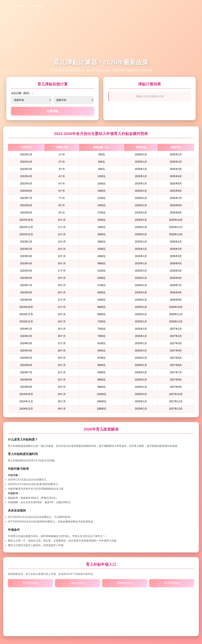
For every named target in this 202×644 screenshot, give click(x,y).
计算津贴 (53, 111)
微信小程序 (77, 583)
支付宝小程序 (30, 583)
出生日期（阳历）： (22, 93)
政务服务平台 (125, 583)
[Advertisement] (101, 34)
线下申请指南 (172, 583)
